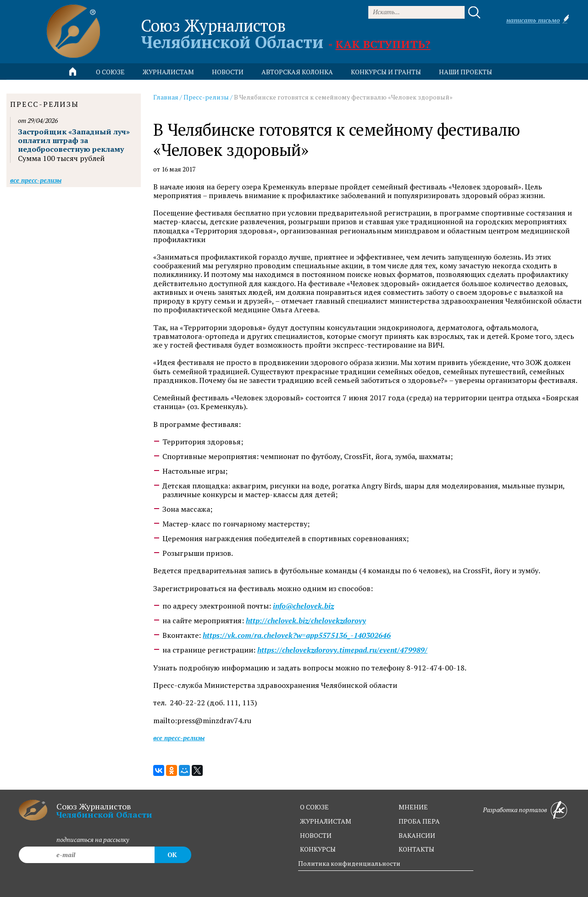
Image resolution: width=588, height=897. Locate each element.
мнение (413, 807)
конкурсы (318, 849)
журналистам (326, 821)
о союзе (314, 807)
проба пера (419, 821)
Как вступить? (383, 44)
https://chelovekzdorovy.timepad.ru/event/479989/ (342, 650)
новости (228, 72)
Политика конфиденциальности (349, 863)
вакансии (417, 835)
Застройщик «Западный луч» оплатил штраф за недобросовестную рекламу (74, 140)
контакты (416, 849)
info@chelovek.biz (303, 606)
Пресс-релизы (206, 97)
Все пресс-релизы (179, 738)
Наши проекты (466, 72)
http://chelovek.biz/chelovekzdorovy (306, 621)
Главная (166, 97)
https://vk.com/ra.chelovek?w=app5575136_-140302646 (297, 635)
